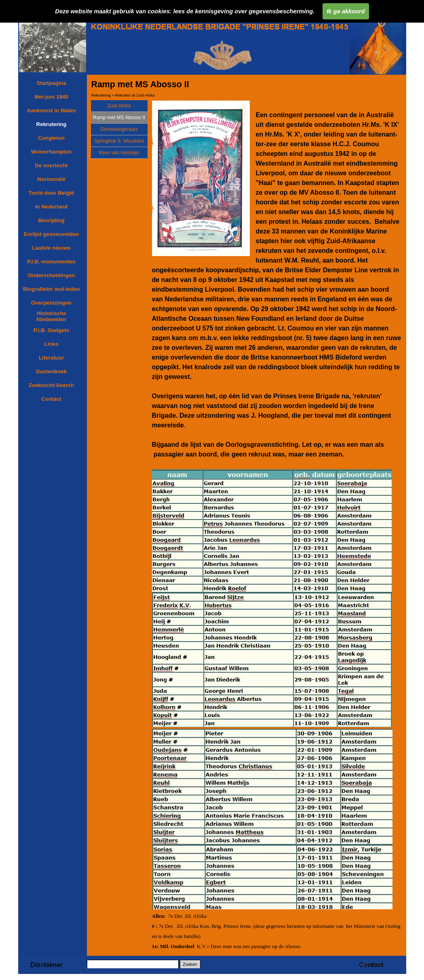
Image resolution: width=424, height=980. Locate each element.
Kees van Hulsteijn (119, 153)
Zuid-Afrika (119, 106)
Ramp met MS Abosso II (119, 118)
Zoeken (190, 964)
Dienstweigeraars (119, 129)
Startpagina (51, 83)
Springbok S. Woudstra (119, 141)
